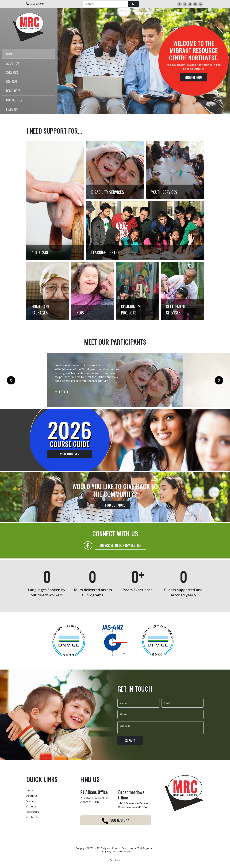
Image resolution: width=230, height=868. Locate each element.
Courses (31, 806)
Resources (33, 812)
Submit (130, 747)
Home (30, 790)
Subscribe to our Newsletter (121, 552)
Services (31, 801)
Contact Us (33, 817)
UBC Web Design (121, 851)
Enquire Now (194, 77)
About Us (32, 796)
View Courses (63, 454)
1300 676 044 (35, 4)
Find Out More (115, 512)
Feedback (115, 860)
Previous (11, 380)
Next (219, 380)
